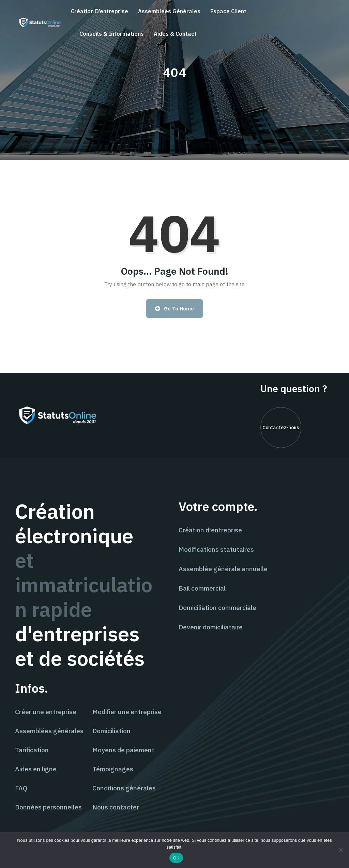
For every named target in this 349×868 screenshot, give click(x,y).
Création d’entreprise (100, 11)
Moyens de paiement (123, 750)
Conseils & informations (112, 34)
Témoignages (113, 769)
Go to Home (175, 309)
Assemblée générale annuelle (223, 569)
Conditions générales (124, 788)
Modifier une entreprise (127, 712)
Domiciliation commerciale (217, 608)
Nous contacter (116, 807)
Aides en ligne (36, 769)
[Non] (340, 850)
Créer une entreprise (46, 712)
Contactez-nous (281, 428)
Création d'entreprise (210, 530)
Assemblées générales (169, 11)
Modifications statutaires (216, 549)
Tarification (32, 750)
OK (176, 858)
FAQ (21, 788)
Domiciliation (111, 731)
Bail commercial (202, 588)
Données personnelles (48, 807)
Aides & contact (175, 34)
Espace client (228, 11)
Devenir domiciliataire (211, 627)
